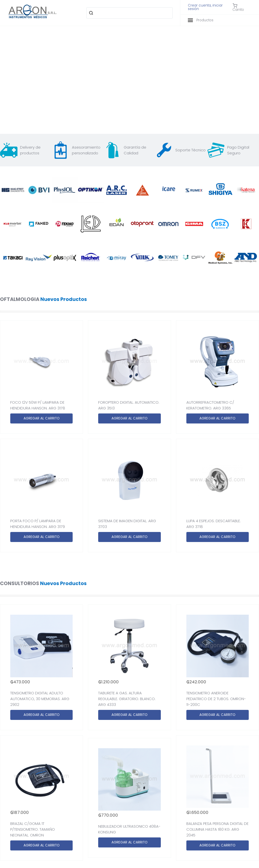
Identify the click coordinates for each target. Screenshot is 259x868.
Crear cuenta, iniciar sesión (205, 7)
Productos (201, 20)
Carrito (238, 7)
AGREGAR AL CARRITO (42, 418)
